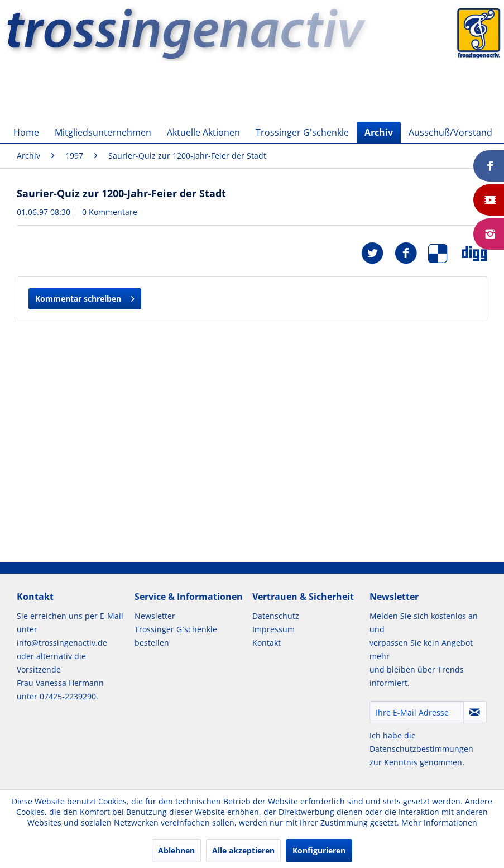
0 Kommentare (110, 212)
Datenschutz (276, 616)
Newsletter (155, 616)
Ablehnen (176, 850)
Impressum (273, 629)
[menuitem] (26, 132)
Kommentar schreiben (85, 297)
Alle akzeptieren (243, 850)
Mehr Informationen (439, 822)
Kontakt (267, 643)
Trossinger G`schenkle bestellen (176, 636)
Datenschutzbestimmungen (421, 749)
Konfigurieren (319, 850)
